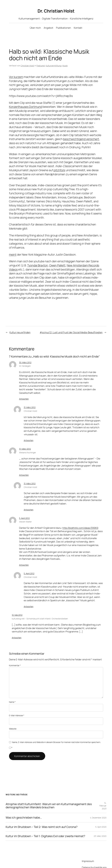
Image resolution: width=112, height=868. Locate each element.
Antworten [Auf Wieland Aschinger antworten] (24, 467)
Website (13, 717)
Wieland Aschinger (27, 445)
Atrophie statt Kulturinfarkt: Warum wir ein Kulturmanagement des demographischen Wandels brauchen (47, 793)
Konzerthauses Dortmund (25, 107)
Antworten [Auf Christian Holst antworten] (28, 433)
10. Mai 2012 (18, 607)
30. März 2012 (26, 358)
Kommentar (15, 658)
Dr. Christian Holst (56, 11)
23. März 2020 (100, 824)
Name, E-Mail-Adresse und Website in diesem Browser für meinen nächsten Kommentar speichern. (56, 730)
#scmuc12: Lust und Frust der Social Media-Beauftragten (72, 328)
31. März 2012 (30, 400)
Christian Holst (27, 66)
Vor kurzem (16, 77)
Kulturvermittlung (53, 66)
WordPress (42, 861)
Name (12, 691)
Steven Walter (25, 514)
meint (13, 250)
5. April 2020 (101, 814)
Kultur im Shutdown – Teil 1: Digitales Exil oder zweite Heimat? (45, 824)
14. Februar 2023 (103, 793)
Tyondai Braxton (37, 261)
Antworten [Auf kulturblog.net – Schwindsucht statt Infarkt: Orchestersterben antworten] (16, 630)
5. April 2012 (25, 510)
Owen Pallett (57, 261)
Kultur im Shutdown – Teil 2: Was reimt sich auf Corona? (41, 814)
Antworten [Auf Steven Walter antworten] (24, 557)
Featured (40, 66)
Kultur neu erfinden (20, 328)
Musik (64, 66)
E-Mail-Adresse (17, 704)
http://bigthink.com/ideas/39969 (79, 520)
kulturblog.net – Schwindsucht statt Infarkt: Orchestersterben (39, 611)
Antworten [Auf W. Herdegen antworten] (24, 391)
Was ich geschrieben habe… (24, 805)
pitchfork (59, 170)
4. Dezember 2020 (98, 805)
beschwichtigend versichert (79, 139)
